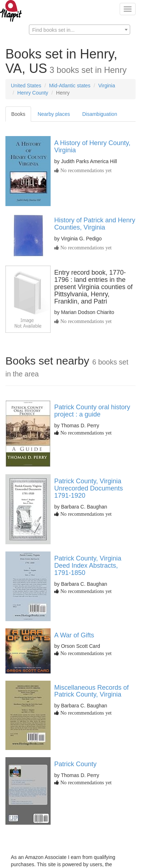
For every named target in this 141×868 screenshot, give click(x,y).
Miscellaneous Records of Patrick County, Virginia (91, 691)
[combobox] (80, 30)
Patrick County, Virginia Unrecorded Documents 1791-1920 (89, 488)
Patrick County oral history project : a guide (92, 411)
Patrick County (75, 764)
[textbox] (80, 30)
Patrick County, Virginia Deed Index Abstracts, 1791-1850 (88, 566)
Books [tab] (18, 114)
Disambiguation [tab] (100, 114)
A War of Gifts (74, 635)
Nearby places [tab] (54, 114)
